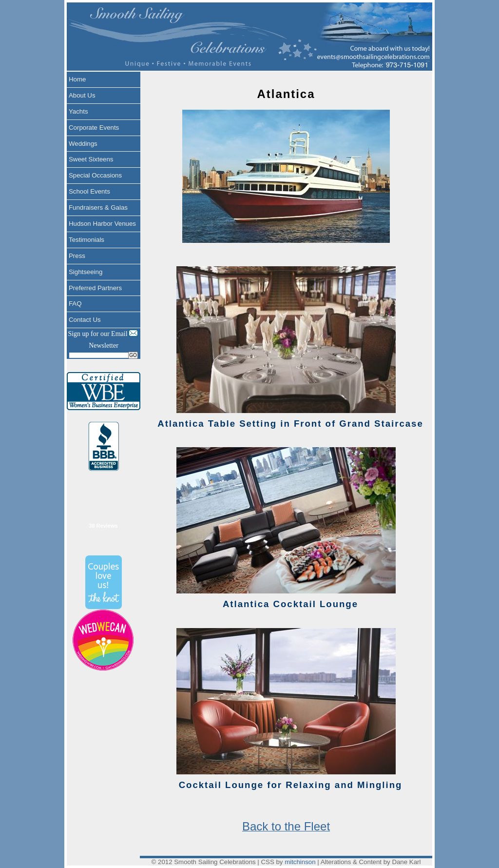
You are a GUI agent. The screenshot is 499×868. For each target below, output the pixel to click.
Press (77, 256)
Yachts (78, 111)
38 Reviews (103, 526)
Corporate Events (94, 128)
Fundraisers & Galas (98, 207)
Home (77, 79)
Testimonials (86, 240)
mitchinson (300, 862)
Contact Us (85, 320)
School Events (89, 191)
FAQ (75, 304)
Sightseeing (86, 272)
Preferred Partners (95, 288)
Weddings (83, 144)
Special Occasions (95, 175)
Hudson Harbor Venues (102, 224)
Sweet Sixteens (91, 159)
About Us (82, 95)
